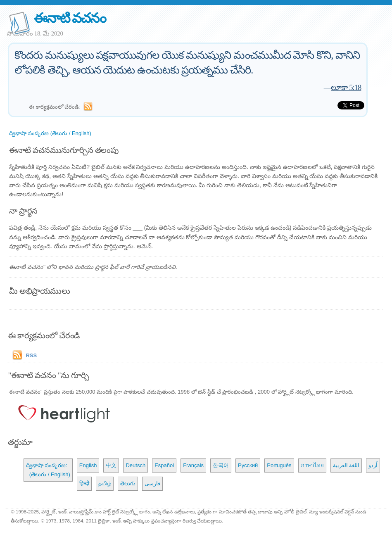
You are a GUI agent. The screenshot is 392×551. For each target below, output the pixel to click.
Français (193, 465)
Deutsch (135, 465)
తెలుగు (128, 483)
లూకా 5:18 (346, 87)
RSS (31, 355)
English (88, 465)
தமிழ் (105, 483)
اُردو (373, 465)
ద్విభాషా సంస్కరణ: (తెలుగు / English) (48, 470)
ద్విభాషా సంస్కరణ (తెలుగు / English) (50, 133)
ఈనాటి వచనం (70, 18)
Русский (248, 465)
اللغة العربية (346, 465)
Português (279, 465)
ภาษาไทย (312, 465)
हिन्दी (84, 483)
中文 (111, 465)
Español (164, 465)
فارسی (152, 483)
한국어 (221, 465)
